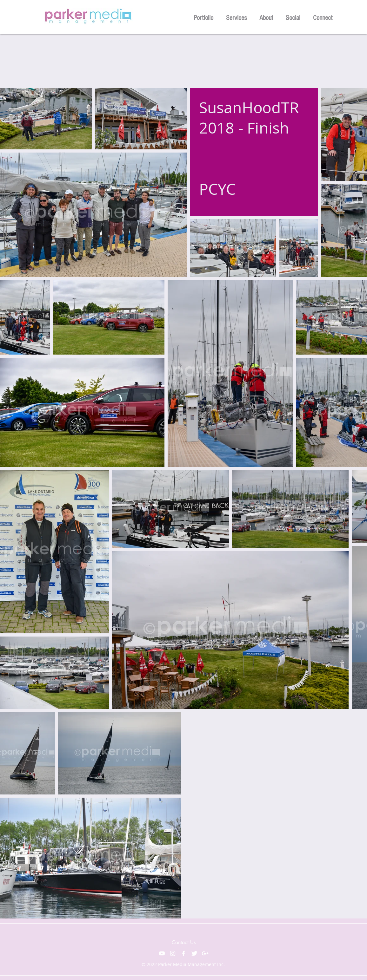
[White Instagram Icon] (173, 953)
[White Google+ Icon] (205, 953)
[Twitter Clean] (194, 953)
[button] (204, 17)
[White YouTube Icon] (162, 953)
